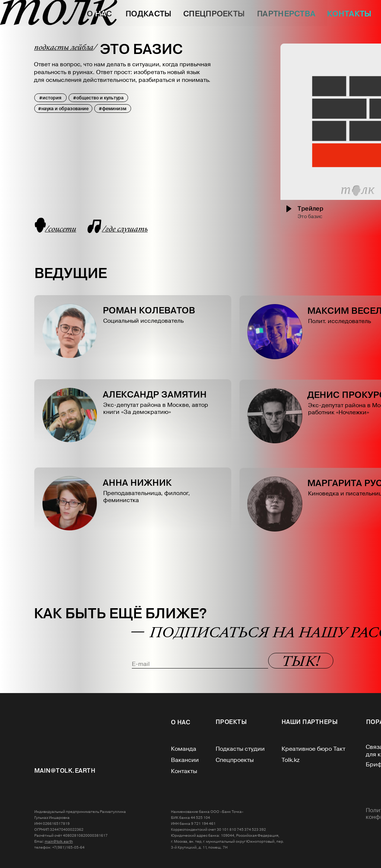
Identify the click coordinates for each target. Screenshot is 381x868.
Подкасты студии (240, 749)
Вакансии (185, 760)
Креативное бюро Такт (313, 749)
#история (50, 98)
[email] (200, 664)
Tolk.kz (290, 760)
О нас (181, 722)
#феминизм (112, 108)
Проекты (231, 722)
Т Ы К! (301, 662)
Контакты (184, 771)
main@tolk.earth (59, 842)
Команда (184, 749)
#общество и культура (98, 98)
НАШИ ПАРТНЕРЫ (310, 722)
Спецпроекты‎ (235, 760)
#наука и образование (63, 108)
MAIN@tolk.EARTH (65, 770)
